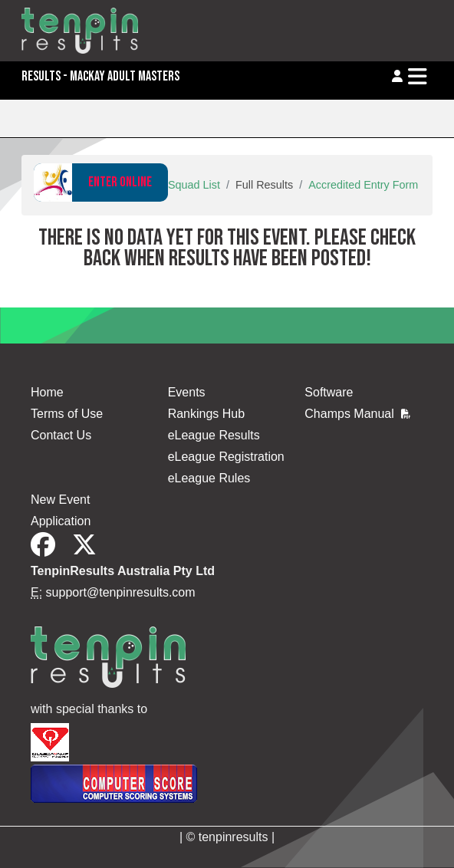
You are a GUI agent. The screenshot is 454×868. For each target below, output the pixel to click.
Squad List (194, 185)
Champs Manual (357, 414)
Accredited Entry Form (363, 185)
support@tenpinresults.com (121, 592)
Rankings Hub (207, 414)
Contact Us (61, 435)
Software (329, 392)
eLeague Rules (209, 478)
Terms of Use (67, 414)
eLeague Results (214, 435)
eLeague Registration (226, 457)
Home (47, 392)
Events (187, 392)
